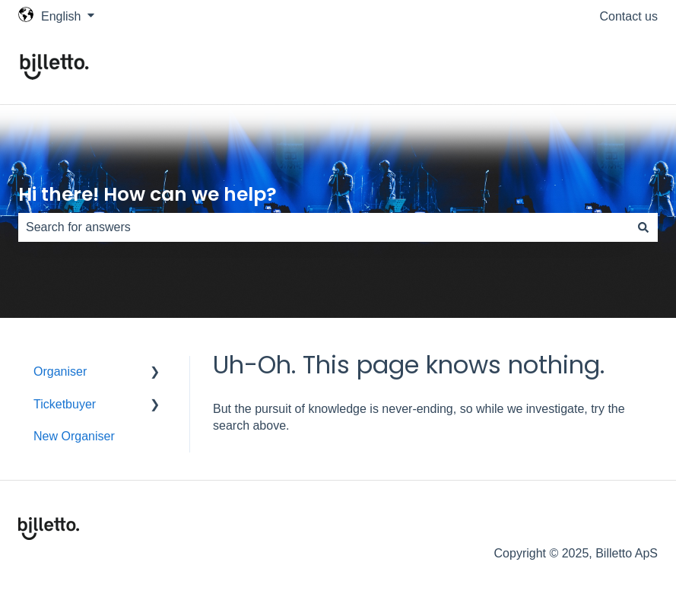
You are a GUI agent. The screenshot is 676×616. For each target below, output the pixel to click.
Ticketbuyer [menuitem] (65, 404)
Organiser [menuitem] (60, 372)
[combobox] (324, 227)
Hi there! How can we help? (148, 194)
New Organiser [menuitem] (74, 436)
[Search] (643, 227)
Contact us (629, 16)
